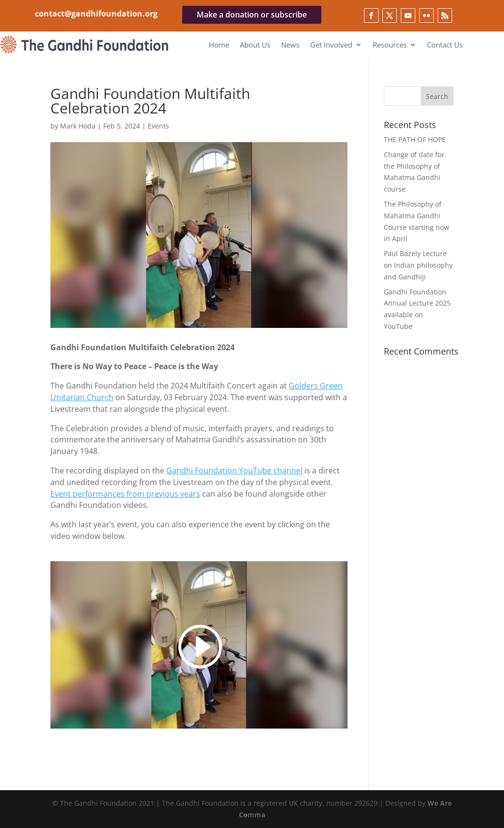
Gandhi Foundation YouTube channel (234, 471)
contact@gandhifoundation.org (96, 14)
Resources (390, 45)
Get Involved (331, 45)
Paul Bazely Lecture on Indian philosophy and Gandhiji (418, 265)
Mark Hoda (78, 126)
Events (158, 126)
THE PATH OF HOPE (415, 139)
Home (219, 45)
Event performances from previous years (125, 494)
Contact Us (445, 45)
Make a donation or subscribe (252, 15)
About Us (255, 45)
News (290, 45)
